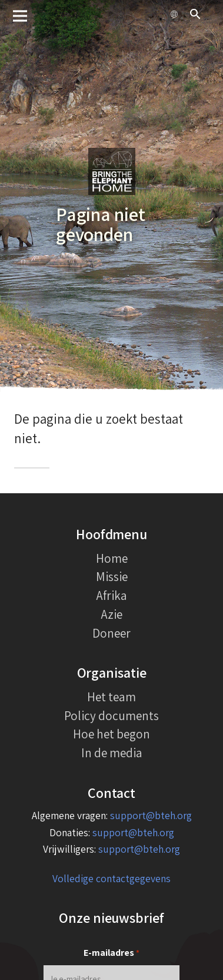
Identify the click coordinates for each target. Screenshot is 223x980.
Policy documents (111, 715)
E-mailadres (111, 953)
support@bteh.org (151, 815)
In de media (112, 753)
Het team (111, 697)
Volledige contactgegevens (111, 878)
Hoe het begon (111, 734)
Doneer (111, 633)
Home (112, 558)
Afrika (112, 595)
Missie (112, 576)
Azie (112, 614)
